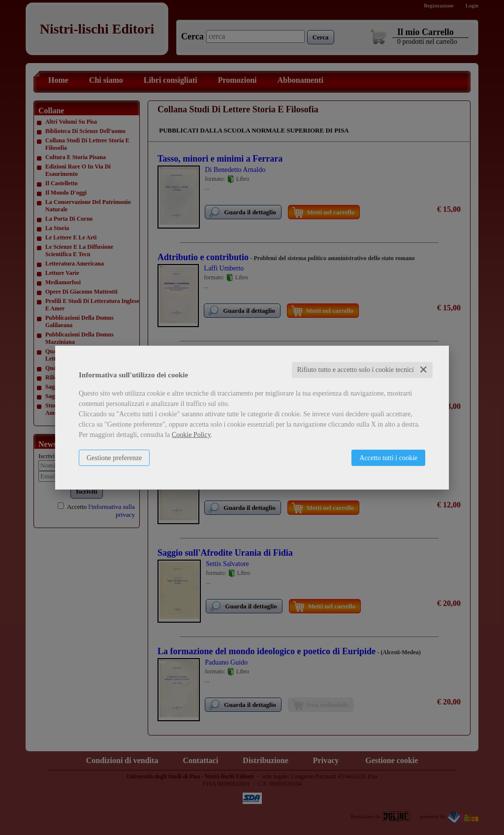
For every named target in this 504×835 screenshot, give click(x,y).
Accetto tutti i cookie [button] (388, 458)
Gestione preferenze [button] (114, 458)
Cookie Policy (191, 435)
